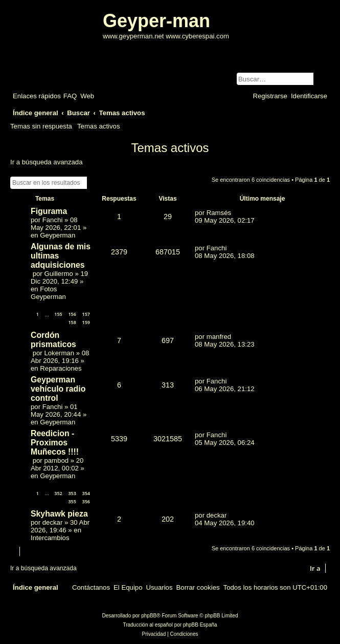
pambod (56, 460)
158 (72, 322)
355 (72, 501)
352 (58, 493)
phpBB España (200, 625)
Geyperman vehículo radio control (58, 389)
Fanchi (53, 220)
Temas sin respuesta (41, 126)
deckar (53, 522)
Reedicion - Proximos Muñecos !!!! (55, 443)
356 (86, 501)
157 (86, 314)
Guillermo (58, 274)
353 (72, 493)
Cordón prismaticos (53, 340)
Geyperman (58, 235)
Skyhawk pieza (59, 514)
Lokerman (59, 353)
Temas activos (99, 126)
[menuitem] (70, 96)
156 (72, 314)
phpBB (149, 616)
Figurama (49, 211)
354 (86, 493)
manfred (219, 337)
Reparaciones (61, 368)
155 (58, 314)
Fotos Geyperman (48, 293)
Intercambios (50, 538)
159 (86, 322)
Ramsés (219, 213)
